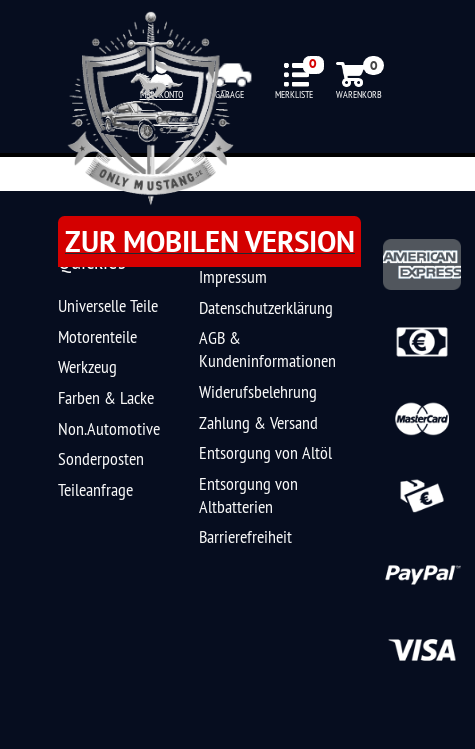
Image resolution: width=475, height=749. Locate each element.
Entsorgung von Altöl (265, 452)
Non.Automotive (109, 428)
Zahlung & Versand (258, 422)
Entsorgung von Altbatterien (248, 495)
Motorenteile (97, 336)
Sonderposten (101, 458)
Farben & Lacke (106, 397)
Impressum (233, 276)
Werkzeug (87, 366)
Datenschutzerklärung (266, 307)
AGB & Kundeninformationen (267, 349)
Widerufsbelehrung (258, 391)
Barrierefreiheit (245, 536)
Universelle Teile (108, 305)
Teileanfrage (95, 489)
